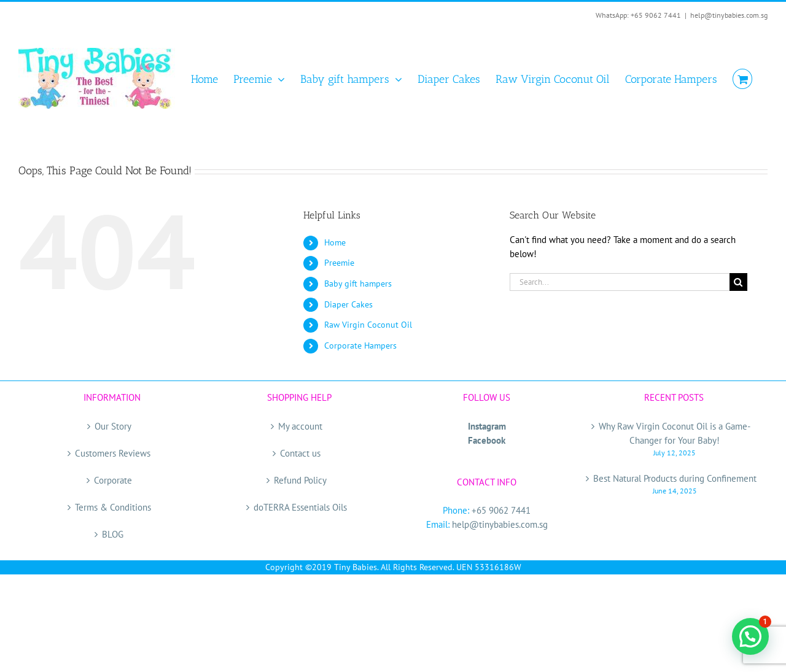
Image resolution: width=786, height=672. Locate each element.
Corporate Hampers (360, 346)
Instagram (487, 426)
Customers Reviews (113, 453)
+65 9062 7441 (501, 510)
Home (335, 242)
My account (300, 426)
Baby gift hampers (358, 284)
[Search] (738, 282)
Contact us (300, 453)
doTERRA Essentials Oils (300, 507)
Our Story (113, 426)
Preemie (339, 263)
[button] (750, 636)
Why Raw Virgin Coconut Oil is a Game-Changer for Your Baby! (675, 433)
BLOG (113, 534)
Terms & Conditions (113, 507)
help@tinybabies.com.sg (729, 15)
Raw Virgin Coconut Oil (368, 325)
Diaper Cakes (348, 304)
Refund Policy (300, 480)
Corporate (113, 480)
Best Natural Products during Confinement (675, 478)
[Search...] (620, 282)
